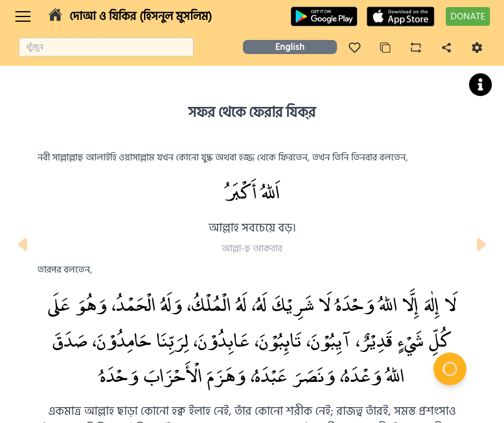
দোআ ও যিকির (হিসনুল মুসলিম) (141, 16)
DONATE (468, 16)
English (290, 47)
